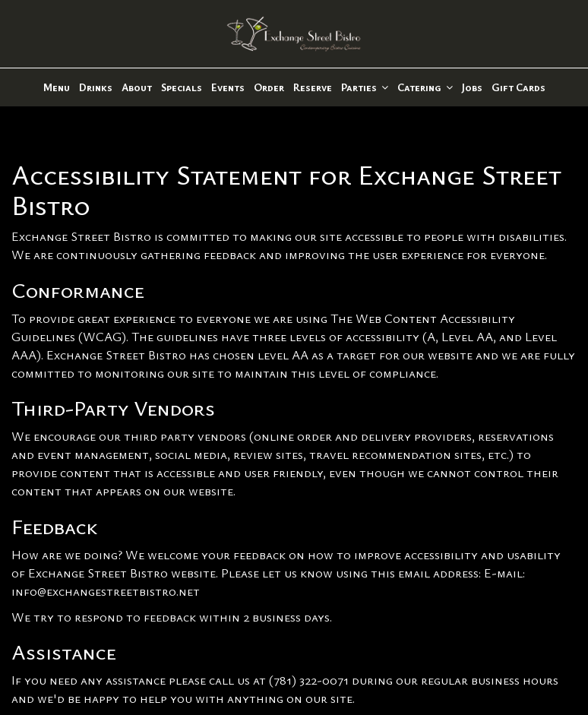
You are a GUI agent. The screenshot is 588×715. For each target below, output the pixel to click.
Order (269, 87)
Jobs (472, 87)
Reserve (313, 87)
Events (228, 87)
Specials (182, 87)
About (137, 87)
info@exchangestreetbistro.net (106, 591)
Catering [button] (425, 87)
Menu (57, 87)
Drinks (96, 87)
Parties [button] (365, 87)
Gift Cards (518, 87)
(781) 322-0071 (309, 680)
